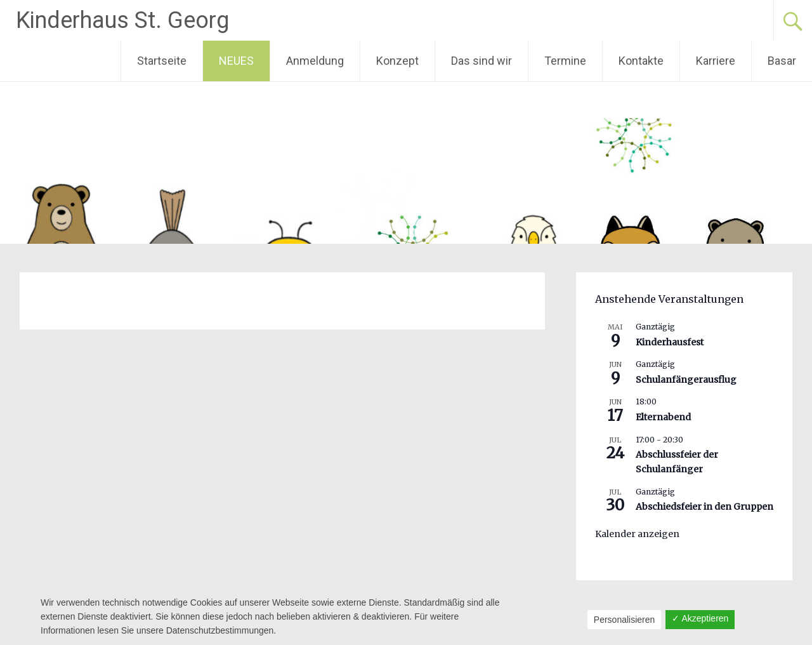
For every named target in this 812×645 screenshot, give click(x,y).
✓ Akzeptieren (700, 618)
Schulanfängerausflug (686, 380)
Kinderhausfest (670, 342)
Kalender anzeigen (637, 534)
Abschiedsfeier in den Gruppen (704, 507)
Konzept (397, 61)
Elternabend (663, 417)
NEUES (236, 61)
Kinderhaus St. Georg (122, 20)
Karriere (716, 61)
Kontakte (641, 61)
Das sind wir (481, 61)
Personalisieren (625, 620)
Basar (782, 61)
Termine (565, 61)
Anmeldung (315, 61)
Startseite (162, 61)
